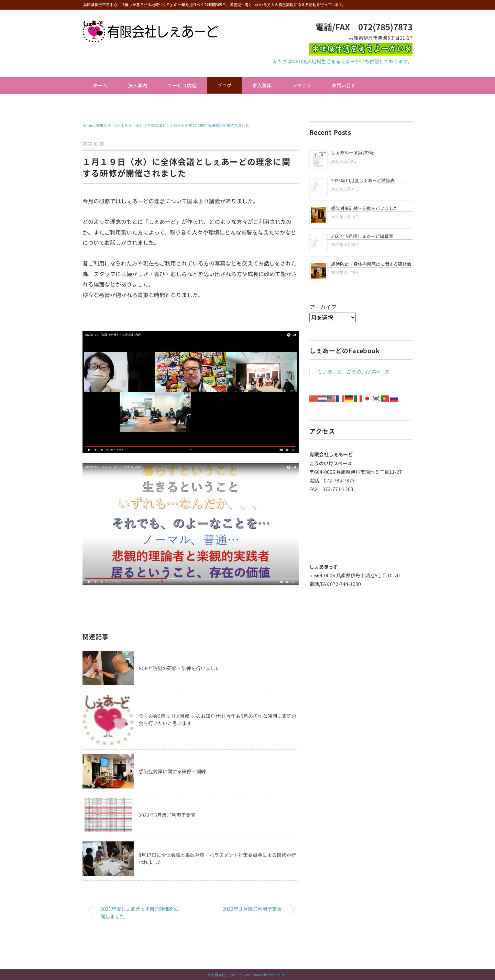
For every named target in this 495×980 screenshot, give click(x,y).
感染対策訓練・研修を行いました (365, 208)
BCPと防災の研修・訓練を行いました (179, 668)
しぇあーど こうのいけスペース (353, 372)
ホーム (100, 85)
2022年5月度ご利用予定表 (167, 815)
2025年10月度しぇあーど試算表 (363, 180)
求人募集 (262, 85)
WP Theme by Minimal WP (267, 975)
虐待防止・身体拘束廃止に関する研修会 (371, 264)
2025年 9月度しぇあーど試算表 (362, 236)
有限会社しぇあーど (227, 975)
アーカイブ (323, 307)
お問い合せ (344, 85)
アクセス (302, 85)
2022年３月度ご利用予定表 (252, 909)
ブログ (224, 85)
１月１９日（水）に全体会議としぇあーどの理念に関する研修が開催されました (181, 125)
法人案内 (137, 85)
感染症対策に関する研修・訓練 (172, 771)
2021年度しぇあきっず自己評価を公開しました (139, 912)
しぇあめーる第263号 (353, 153)
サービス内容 (182, 85)
